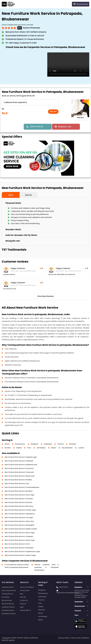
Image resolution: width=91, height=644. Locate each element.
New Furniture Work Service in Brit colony (19, 506)
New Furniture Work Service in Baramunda (20, 476)
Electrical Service (8, 604)
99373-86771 (64, 587)
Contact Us (24, 600)
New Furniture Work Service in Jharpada (19, 536)
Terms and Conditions (80, 638)
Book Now (80, 118)
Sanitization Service (9, 614)
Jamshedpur (41, 448)
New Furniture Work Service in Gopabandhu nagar (22, 552)
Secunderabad (67, 448)
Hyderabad (48, 444)
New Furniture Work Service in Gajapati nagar (21, 457)
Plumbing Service (8, 610)
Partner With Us (25, 610)
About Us (23, 604)
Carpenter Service (8, 607)
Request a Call (65, 127)
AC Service (6, 597)
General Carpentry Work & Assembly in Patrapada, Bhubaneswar (47, 567)
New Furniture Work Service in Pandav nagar (20, 510)
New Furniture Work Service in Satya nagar (20, 540)
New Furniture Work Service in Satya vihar (19, 521)
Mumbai (8, 448)
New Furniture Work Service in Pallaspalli (19, 461)
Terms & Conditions (27, 587)
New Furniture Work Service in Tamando (19, 499)
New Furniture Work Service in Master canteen (21, 529)
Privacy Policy (25, 590)
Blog (22, 594)
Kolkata (19, 448)
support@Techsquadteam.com (68, 593)
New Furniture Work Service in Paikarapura (20, 514)
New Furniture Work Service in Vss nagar (19, 518)
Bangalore (34, 444)
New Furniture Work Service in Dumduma (19, 468)
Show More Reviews (45, 296)
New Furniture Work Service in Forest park (19, 472)
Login (22, 607)
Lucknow (81, 448)
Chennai (60, 444)
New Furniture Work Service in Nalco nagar (20, 533)
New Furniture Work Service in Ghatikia (18, 480)
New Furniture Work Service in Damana (18, 502)
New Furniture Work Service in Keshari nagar (20, 555)
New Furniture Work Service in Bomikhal (19, 491)
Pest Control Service (9, 590)
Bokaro (54, 448)
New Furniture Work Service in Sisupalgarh (20, 525)
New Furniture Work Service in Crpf (17, 484)
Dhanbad (73, 444)
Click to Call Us (36, 126)
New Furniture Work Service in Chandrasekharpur (22, 487)
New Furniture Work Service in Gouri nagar (20, 495)
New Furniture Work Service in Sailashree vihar (21, 465)
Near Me (23, 597)
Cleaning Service (8, 587)
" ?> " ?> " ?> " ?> (30, 102)
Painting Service (7, 594)
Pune (29, 448)
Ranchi (7, 444)
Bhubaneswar (20, 444)
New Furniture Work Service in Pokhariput (19, 548)
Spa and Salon (7, 600)
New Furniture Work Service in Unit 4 (17, 544)
